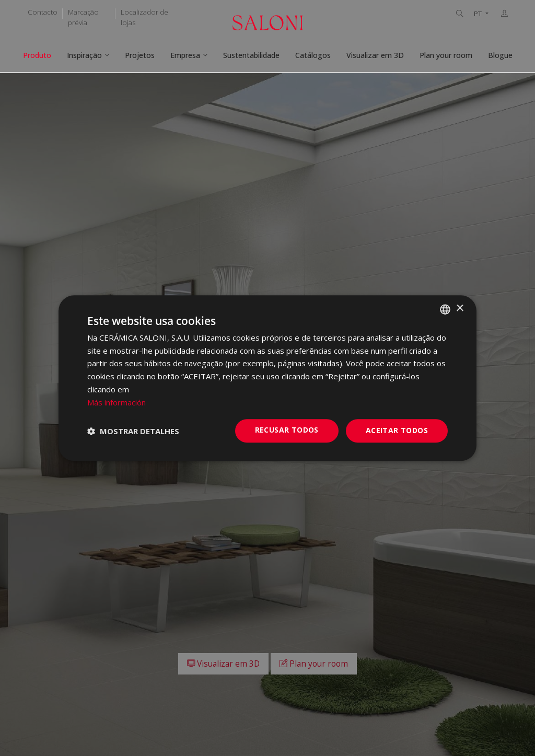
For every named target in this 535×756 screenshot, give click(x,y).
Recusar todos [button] (287, 430)
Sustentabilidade (251, 55)
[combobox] (445, 309)
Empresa (185, 55)
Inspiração (84, 55)
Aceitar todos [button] (397, 431)
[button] (133, 431)
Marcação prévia (83, 17)
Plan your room (446, 55)
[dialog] (267, 378)
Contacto (43, 12)
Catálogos (313, 55)
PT (479, 14)
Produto (37, 55)
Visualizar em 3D (375, 55)
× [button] (460, 309)
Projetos (140, 55)
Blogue (500, 55)
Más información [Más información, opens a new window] (117, 402)
